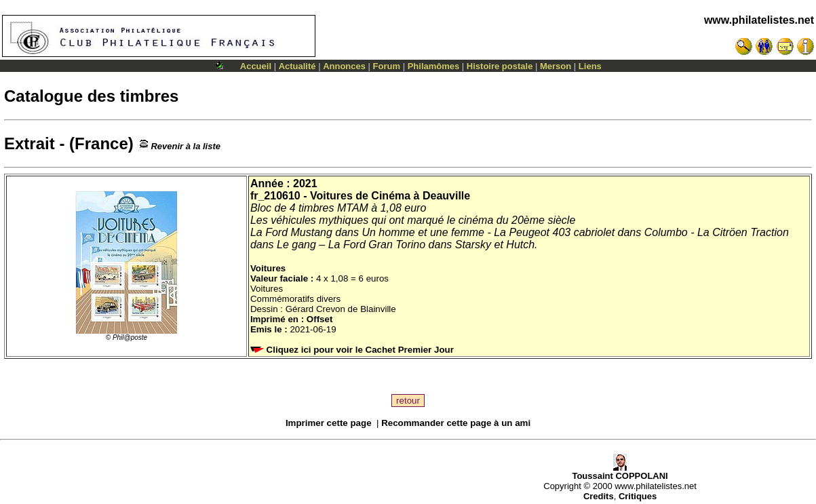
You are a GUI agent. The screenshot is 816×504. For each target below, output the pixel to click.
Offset (320, 319)
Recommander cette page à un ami (456, 423)
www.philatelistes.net (759, 20)
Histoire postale (500, 66)
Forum (387, 66)
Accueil (256, 66)
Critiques (638, 496)
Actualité (297, 66)
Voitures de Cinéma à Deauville (390, 196)
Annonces (344, 66)
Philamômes (434, 66)
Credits (599, 496)
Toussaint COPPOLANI (620, 472)
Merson (556, 66)
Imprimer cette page (329, 423)
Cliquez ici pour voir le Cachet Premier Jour (353, 350)
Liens (590, 66)
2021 (305, 183)
